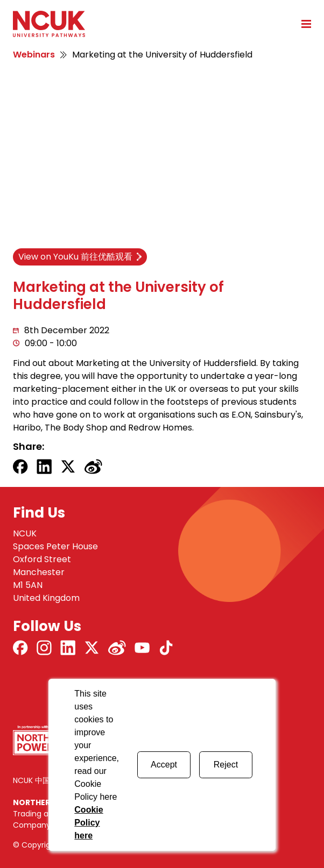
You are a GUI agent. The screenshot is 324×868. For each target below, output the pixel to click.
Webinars (34, 55)
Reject (226, 765)
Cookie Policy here (89, 823)
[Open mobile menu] (302, 24)
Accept (164, 765)
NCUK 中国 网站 (40, 780)
